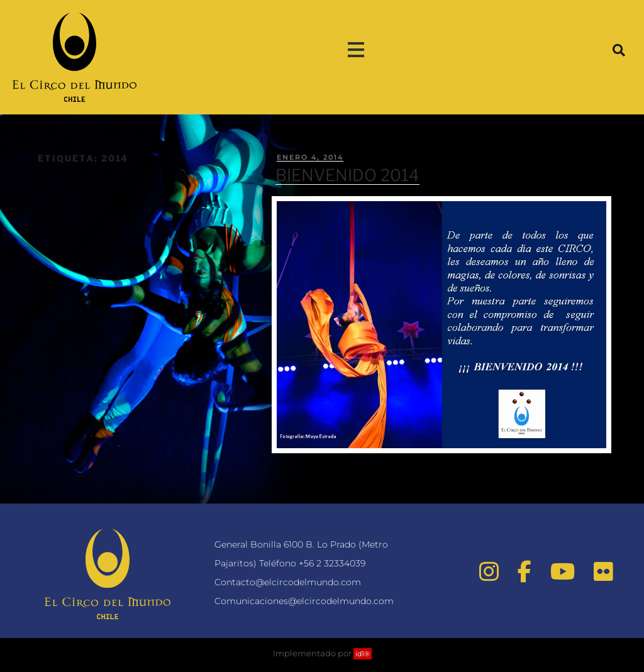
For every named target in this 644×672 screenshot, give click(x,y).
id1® (363, 654)
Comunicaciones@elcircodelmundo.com (304, 601)
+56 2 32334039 (332, 563)
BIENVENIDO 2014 (347, 175)
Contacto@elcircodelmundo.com (288, 582)
